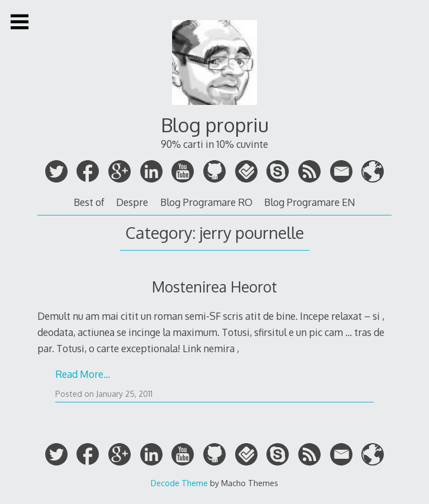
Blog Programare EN (310, 202)
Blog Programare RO (206, 202)
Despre (132, 202)
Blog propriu (215, 125)
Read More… (83, 374)
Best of (89, 202)
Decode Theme (179, 483)
